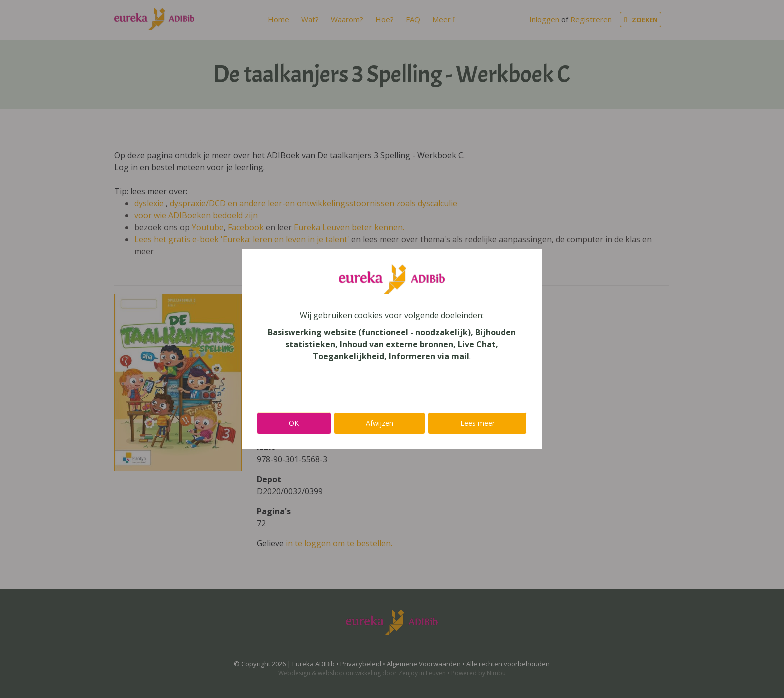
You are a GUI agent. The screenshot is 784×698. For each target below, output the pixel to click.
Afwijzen (380, 423)
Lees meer (478, 423)
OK (294, 423)
